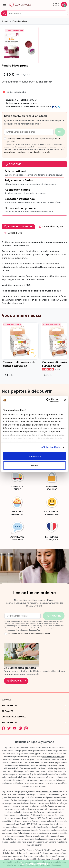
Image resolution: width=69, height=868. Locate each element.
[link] (17, 480)
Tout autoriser (34, 456)
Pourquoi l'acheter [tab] (18, 226)
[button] (5, 5)
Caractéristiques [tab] (51, 226)
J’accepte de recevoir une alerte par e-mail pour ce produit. (34, 140)
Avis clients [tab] (13, 233)
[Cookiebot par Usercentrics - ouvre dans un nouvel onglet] (46, 400)
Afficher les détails (51, 447)
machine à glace (57, 836)
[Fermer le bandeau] (65, 400)
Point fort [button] (13, 164)
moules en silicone (32, 768)
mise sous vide (37, 809)
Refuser (34, 465)
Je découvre (16, 681)
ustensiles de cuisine (49, 791)
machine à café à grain (16, 824)
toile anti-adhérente (18, 777)
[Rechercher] (34, 13)
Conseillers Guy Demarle (53, 756)
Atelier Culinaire (40, 762)
